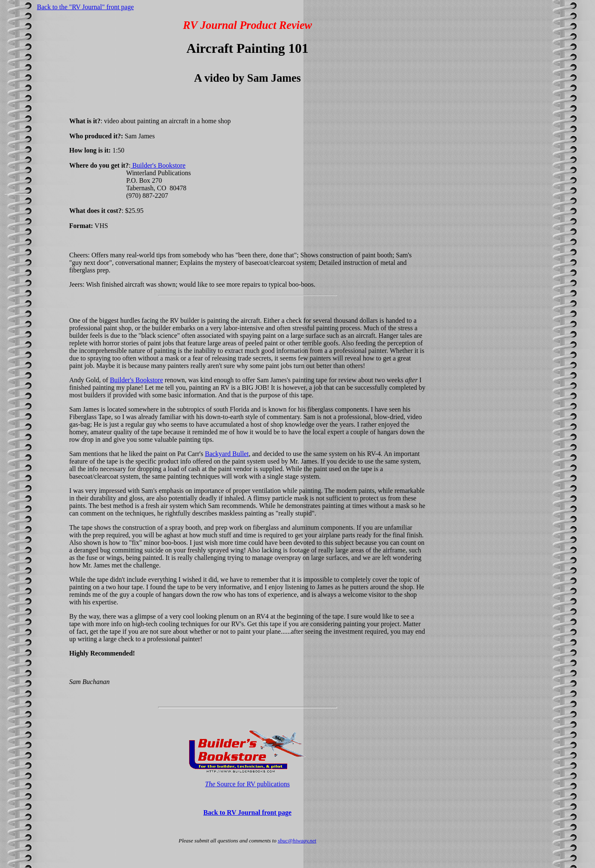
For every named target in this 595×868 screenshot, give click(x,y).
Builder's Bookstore (158, 165)
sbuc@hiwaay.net (297, 841)
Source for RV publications (247, 784)
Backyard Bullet (227, 454)
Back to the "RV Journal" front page (85, 7)
